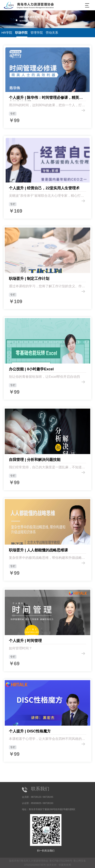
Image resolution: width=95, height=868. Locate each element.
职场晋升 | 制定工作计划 (29, 279)
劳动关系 (52, 33)
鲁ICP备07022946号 (61, 861)
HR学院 (7, 33)
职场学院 (21, 33)
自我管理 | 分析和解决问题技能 (35, 460)
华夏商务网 (65, 865)
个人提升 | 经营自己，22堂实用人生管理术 (44, 188)
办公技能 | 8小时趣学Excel (31, 369)
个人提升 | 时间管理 (25, 641)
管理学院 (37, 33)
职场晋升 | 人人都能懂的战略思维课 (38, 550)
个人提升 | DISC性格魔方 (30, 731)
